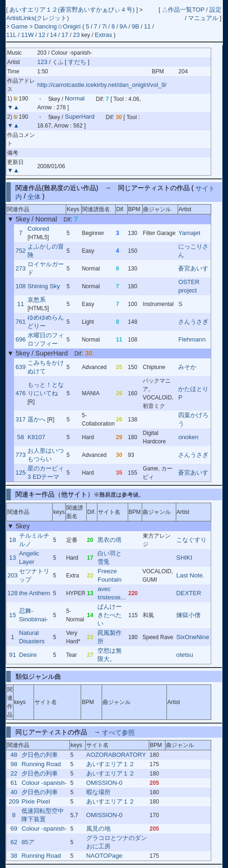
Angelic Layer (29, 558)
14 (53, 35)
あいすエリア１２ (111, 764)
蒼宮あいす (193, 268)
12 (42, 35)
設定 (215, 10)
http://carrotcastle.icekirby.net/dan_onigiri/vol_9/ (102, 85)
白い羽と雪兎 (110, 558)
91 (13, 655)
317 (21, 419)
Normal (75, 99)
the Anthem (35, 593)
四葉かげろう (193, 419)
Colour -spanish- (44, 783)
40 (14, 792)
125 (21, 473)
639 (21, 367)
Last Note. (190, 575)
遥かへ (37, 419)
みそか (187, 367)
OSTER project (189, 286)
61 (14, 783)
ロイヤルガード (46, 268)
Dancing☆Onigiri (58, 26)
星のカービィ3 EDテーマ (46, 473)
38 (14, 856)
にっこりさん (193, 251)
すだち (78, 62)
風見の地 (98, 829)
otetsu (185, 655)
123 (42, 62)
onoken (188, 437)
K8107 (36, 437)
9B (136, 26)
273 (21, 268)
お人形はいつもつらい (46, 455)
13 (13, 558)
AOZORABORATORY (116, 755)
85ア (28, 842)
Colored (38, 229)
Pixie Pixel (36, 801)
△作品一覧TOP (183, 10)
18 (13, 540)
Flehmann (192, 339)
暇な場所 (98, 792)
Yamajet (189, 233)
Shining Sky (44, 286)
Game (21, 26)
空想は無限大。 (110, 655)
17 (65, 35)
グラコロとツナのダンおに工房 (117, 842)
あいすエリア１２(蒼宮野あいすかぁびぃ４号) (73, 10)
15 (13, 615)
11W (27, 35)
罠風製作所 (110, 637)
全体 (34, 196)
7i (104, 26)
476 (21, 393)
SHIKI (184, 558)
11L (11, 35)
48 (14, 755)
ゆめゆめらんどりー (46, 322)
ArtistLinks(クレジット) (38, 18)
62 (14, 842)
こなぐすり (191, 540)
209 (14, 801)
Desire (28, 655)
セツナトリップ (34, 575)
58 (21, 437)
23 (76, 35)
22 (14, 773)
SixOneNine (193, 637)
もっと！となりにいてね (46, 389)
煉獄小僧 (188, 615)
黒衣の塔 (110, 540)
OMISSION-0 (104, 783)
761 (21, 322)
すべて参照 (118, 732)
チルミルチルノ (34, 540)
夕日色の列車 (40, 755)
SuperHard (80, 117)
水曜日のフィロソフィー (46, 339)
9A (123, 26)
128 (13, 593)
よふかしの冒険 (46, 251)
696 (21, 339)
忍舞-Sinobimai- (34, 615)
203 (13, 575)
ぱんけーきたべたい (110, 615)
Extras (103, 35)
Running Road (41, 764)
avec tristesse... (111, 593)
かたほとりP (193, 393)
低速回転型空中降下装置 (43, 815)
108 (21, 286)
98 (14, 764)
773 (21, 455)
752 (21, 251)
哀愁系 (37, 300)
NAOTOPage (104, 856)
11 (148, 26)
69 (14, 829)
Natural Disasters (32, 637)
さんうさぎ (193, 322)
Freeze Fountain (109, 575)
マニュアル (203, 18)
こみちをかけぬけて (46, 367)
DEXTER (189, 593)
